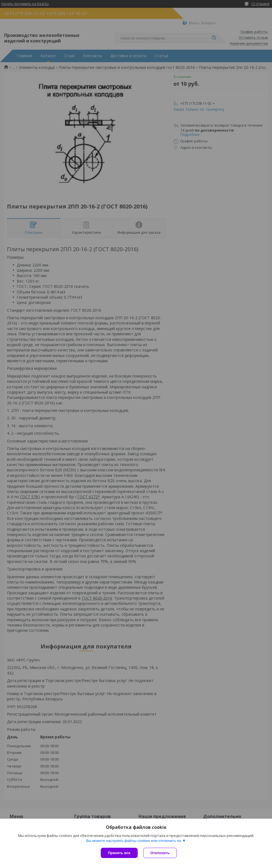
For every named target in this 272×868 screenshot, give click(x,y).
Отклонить (160, 853)
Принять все (119, 853)
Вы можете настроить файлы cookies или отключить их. (134, 841)
